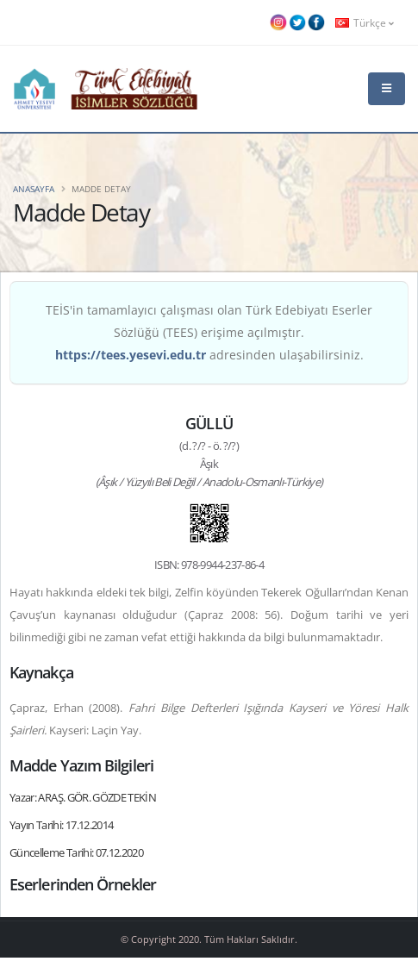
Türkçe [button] (365, 22)
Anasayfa (34, 189)
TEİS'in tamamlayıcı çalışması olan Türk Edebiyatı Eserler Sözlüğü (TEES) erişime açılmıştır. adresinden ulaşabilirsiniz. (209, 332)
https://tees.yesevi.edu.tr (131, 355)
